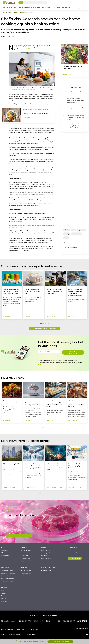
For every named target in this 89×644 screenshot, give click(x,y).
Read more (43, 364)
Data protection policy (30, 634)
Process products (45, 555)
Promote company (26, 558)
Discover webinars (26, 570)
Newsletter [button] (66, 8)
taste (43, 47)
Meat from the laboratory (19, 536)
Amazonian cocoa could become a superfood (76, 93)
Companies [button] (10, 8)
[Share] (83, 8)
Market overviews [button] (28, 8)
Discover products (46, 550)
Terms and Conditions (14, 634)
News (3, 591)
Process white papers (7, 576)
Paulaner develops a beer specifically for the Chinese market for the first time (74, 126)
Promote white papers (7, 578)
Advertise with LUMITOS (8, 629)
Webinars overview (26, 576)
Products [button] (17, 8)
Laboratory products (46, 553)
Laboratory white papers (8, 573)
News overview (5, 555)
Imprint (3, 634)
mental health (26, 49)
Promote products (46, 558)
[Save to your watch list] (80, 8)
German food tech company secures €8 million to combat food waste (75, 109)
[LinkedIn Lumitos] (87, 634)
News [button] (4, 8)
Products (4, 593)
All (20, 3)
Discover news (5, 550)
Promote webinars (26, 573)
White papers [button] (39, 8)
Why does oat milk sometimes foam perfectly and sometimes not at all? (75, 117)
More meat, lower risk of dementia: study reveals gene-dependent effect (75, 100)
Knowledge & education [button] (53, 8)
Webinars (4, 599)
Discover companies (26, 550)
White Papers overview (7, 581)
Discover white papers (7, 570)
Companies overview (27, 561)
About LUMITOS (22, 629)
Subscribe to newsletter (73, 352)
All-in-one (4, 601)
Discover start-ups (26, 553)
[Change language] (85, 8)
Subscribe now (75, 558)
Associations (24, 555)
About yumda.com (34, 629)
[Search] (46, 3)
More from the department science (44, 328)
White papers (5, 596)
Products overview (46, 561)
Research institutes (46, 570)
